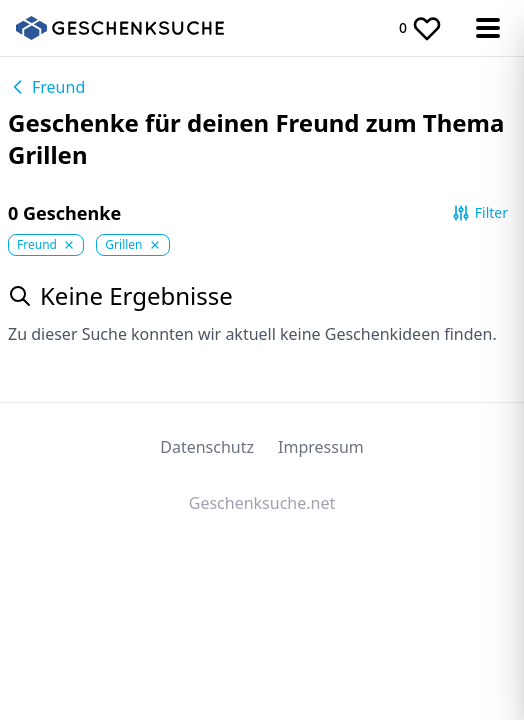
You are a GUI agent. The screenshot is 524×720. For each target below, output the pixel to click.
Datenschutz (207, 447)
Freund (46, 87)
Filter (479, 213)
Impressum (321, 447)
